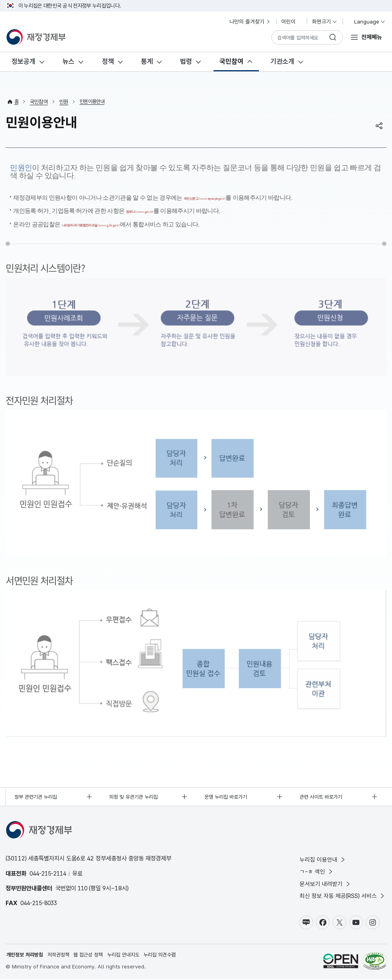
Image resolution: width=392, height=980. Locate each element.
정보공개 (24, 61)
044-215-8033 (41, 900)
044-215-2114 (50, 871)
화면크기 (325, 22)
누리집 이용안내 (323, 857)
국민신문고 (226, 197)
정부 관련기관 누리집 (38, 793)
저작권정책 (63, 955)
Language (366, 22)
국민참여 (231, 61)
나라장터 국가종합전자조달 (120, 222)
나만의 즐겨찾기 (250, 22)
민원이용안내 (94, 102)
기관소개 (282, 61)
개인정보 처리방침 (26, 955)
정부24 (153, 209)
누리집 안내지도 (133, 955)
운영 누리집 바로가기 (228, 793)
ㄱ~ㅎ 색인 (317, 869)
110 (83, 886)
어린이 (292, 22)
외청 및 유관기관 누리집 (136, 793)
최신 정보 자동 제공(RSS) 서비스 (343, 895)
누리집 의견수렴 (172, 955)
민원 (64, 102)
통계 (147, 61)
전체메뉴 (372, 37)
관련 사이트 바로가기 (323, 793)
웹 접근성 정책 (95, 955)
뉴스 (69, 61)
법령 (186, 61)
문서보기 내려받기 (325, 882)
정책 (108, 61)
